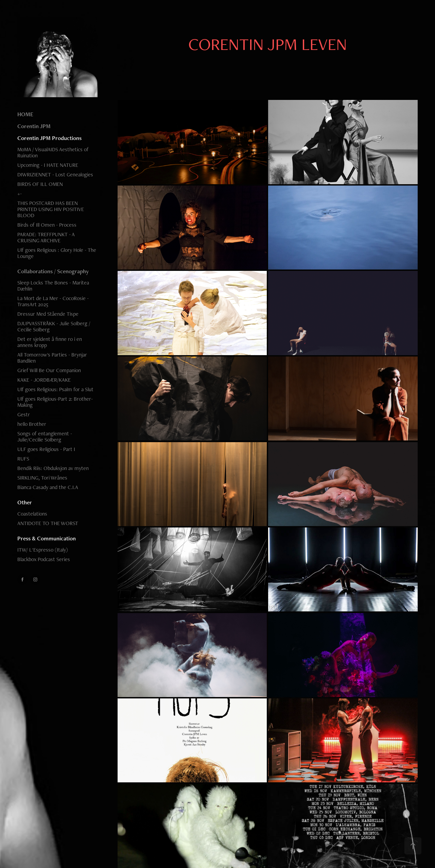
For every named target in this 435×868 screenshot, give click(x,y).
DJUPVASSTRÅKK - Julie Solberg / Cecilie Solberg (54, 326)
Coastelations (32, 514)
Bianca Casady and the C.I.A (48, 487)
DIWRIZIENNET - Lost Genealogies (55, 175)
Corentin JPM (34, 126)
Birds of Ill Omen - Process (47, 225)
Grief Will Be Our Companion (49, 370)
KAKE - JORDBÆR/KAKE (44, 380)
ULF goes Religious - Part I (46, 449)
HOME (25, 114)
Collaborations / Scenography (53, 271)
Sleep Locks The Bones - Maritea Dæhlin (53, 286)
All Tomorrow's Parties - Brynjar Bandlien (52, 358)
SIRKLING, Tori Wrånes (42, 478)
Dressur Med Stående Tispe (48, 314)
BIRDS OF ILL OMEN (40, 184)
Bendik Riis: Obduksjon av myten (53, 468)
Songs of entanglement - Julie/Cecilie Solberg (45, 437)
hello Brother (32, 424)
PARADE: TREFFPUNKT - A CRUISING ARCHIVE (46, 237)
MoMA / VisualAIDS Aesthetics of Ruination (53, 152)
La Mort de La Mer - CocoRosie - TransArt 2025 (53, 301)
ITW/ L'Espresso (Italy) (43, 550)
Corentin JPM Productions (49, 138)
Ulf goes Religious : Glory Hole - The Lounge (57, 253)
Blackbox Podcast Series (44, 559)
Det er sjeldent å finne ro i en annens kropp (50, 342)
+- (20, 194)
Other (25, 502)
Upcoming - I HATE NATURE (48, 165)
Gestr (24, 414)
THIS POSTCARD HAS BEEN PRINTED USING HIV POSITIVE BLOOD (51, 209)
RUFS (23, 459)
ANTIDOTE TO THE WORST (48, 523)
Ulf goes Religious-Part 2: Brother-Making (55, 402)
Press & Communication (47, 538)
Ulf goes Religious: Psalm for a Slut (55, 389)
